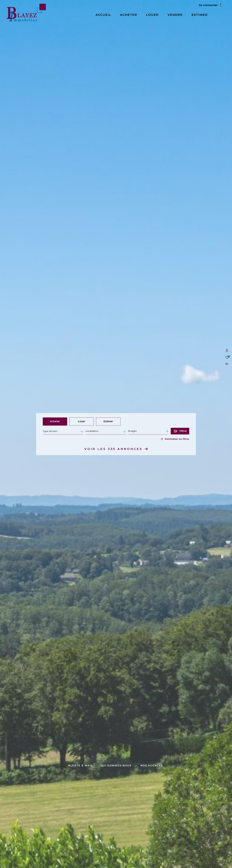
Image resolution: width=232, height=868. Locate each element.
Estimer (108, 421)
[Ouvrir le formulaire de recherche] (180, 431)
